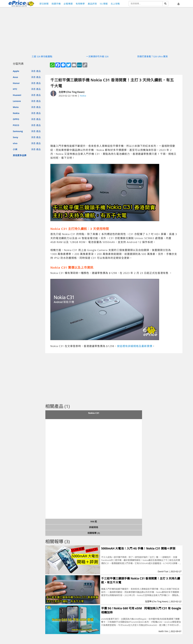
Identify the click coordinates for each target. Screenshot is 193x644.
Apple (16, 71)
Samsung (18, 131)
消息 (33, 71)
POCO (16, 125)
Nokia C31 (94, 413)
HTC (15, 89)
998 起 (94, 521)
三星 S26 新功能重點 (42, 56)
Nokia (16, 113)
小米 (15, 149)
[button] (179, 4)
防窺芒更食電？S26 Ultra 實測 (153, 56)
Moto (16, 107)
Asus (15, 77)
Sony (15, 137)
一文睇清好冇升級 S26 (97, 56)
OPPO (16, 119)
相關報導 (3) (94, 533)
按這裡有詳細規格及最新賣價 (135, 346)
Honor (16, 83)
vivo (15, 143)
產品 (38, 71)
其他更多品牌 (20, 155)
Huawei (17, 95)
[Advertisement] (114, 121)
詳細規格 (94, 527)
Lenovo (17, 101)
